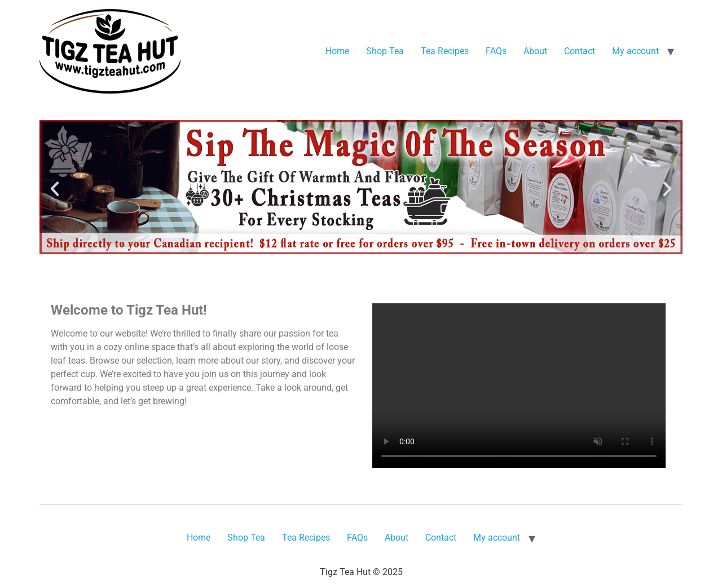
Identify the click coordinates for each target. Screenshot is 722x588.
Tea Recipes (445, 51)
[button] (55, 189)
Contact (580, 51)
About (535, 51)
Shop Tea (385, 51)
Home (337, 51)
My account (635, 51)
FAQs (496, 51)
